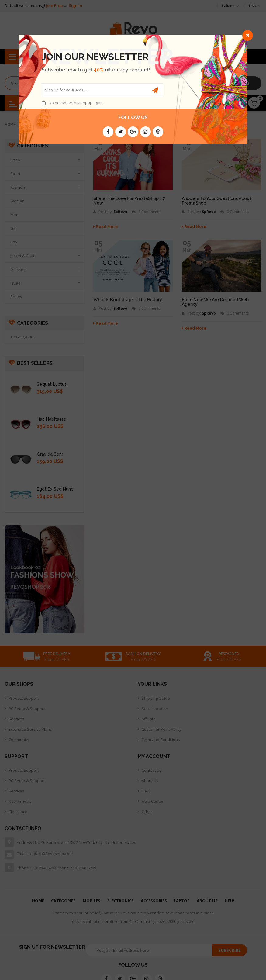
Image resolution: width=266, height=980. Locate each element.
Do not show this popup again (76, 103)
